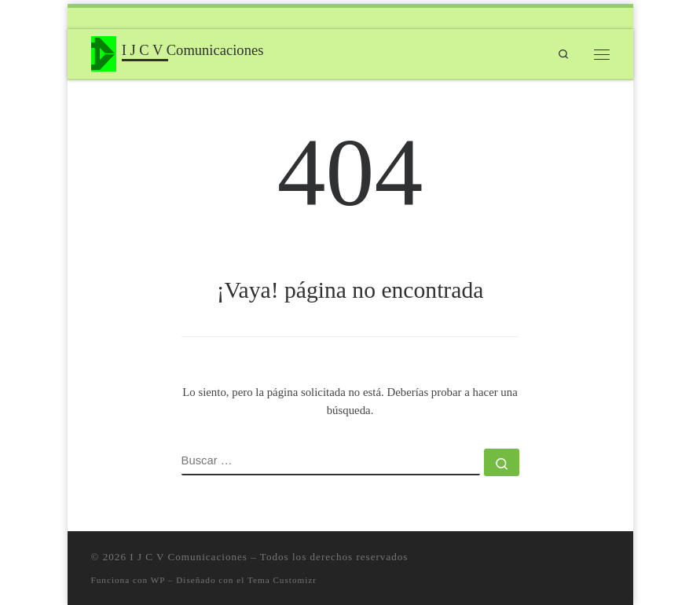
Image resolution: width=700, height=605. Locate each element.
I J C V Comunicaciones (189, 557)
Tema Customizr (282, 580)
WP (158, 580)
